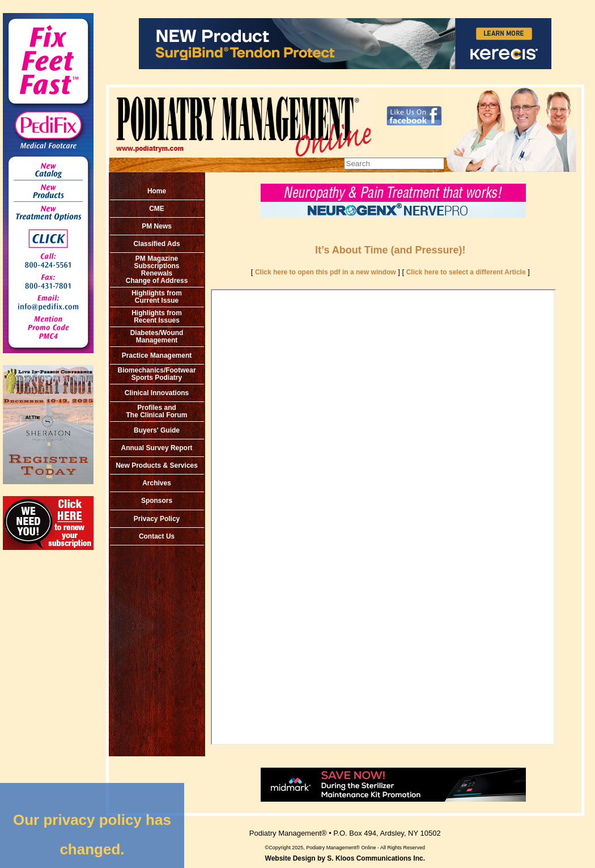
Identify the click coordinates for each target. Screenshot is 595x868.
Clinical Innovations (157, 393)
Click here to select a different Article (466, 272)
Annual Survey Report (157, 448)
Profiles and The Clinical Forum (157, 411)
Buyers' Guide (157, 430)
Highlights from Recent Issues (157, 317)
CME (157, 209)
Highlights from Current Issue (157, 297)
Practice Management (157, 355)
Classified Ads (156, 244)
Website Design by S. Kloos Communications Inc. (345, 858)
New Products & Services (157, 465)
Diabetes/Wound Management (157, 336)
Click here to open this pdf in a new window (326, 272)
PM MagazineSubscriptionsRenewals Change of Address (157, 270)
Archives (157, 483)
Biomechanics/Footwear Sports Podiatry (157, 374)
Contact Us (157, 536)
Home (157, 191)
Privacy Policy (157, 519)
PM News (157, 226)
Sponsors (157, 501)
